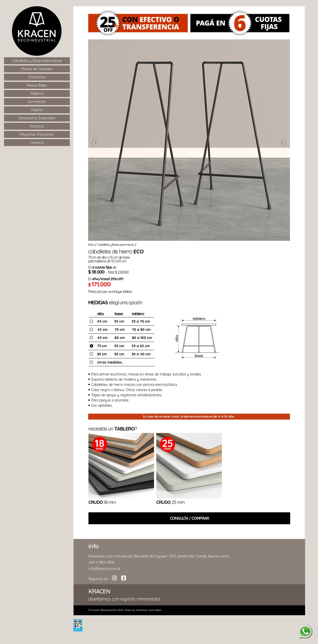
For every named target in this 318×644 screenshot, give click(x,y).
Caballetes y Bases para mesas (116, 245)
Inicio (91, 245)
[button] (94, 141)
